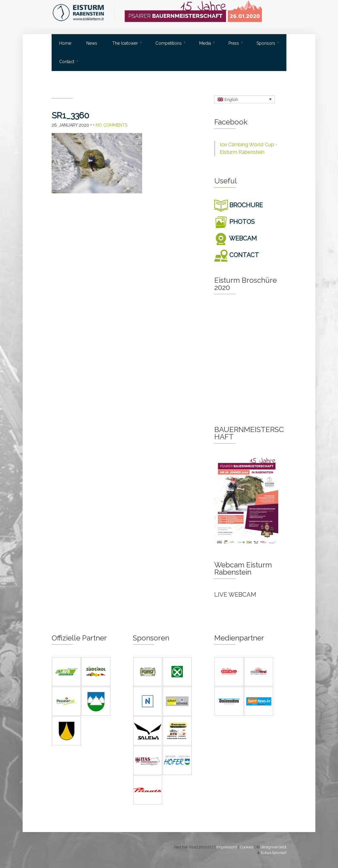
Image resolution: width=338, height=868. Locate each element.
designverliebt (274, 847)
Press (234, 43)
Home (65, 43)
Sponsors (266, 43)
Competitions (169, 43)
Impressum (227, 847)
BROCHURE (239, 205)
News (92, 43)
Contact (67, 62)
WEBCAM (236, 238)
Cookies (247, 847)
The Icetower (125, 43)
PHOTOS (234, 222)
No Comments (112, 125)
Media (205, 43)
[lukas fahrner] (274, 853)
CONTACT (237, 255)
